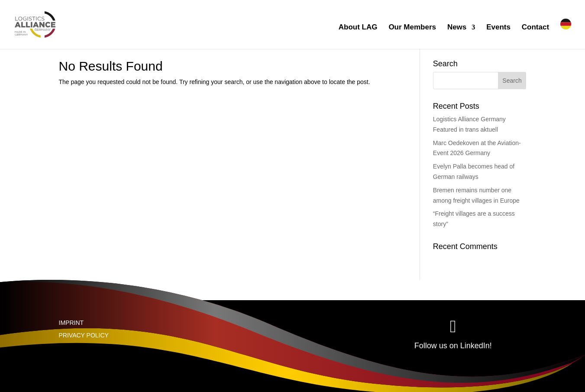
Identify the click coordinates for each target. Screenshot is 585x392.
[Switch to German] (566, 34)
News (457, 28)
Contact (535, 28)
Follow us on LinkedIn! (453, 346)
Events (498, 28)
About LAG (358, 28)
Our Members (412, 28)
